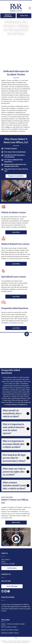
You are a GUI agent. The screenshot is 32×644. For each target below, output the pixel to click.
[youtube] (9, 591)
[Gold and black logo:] (9, 361)
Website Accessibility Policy (23, 642)
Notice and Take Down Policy (10, 642)
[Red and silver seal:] (23, 361)
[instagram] (6, 591)
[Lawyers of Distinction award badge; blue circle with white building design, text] (23, 350)
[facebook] (3, 591)
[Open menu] (30, 8)
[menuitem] (4, 624)
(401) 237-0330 (6, 581)
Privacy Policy (4, 641)
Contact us (26, 127)
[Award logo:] (9, 350)
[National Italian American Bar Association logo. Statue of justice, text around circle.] (23, 339)
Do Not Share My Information (15, 641)
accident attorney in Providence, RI (17, 404)
